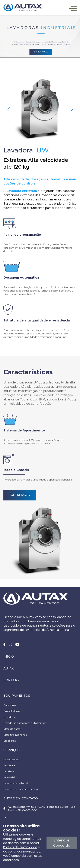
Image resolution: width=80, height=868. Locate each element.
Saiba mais (41, 52)
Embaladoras (12, 711)
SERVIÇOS (12, 750)
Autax (9, 668)
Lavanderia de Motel (16, 783)
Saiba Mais (20, 495)
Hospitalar (10, 765)
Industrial (9, 777)
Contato (11, 680)
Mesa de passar (12, 729)
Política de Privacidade (20, 847)
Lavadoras (10, 717)
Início (9, 657)
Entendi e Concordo (62, 843)
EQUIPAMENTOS (17, 696)
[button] (72, 109)
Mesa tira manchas (15, 735)
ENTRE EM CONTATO (21, 798)
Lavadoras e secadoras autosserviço (25, 723)
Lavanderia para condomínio (21, 789)
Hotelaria (9, 771)
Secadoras (9, 741)
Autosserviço (11, 759)
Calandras (10, 705)
